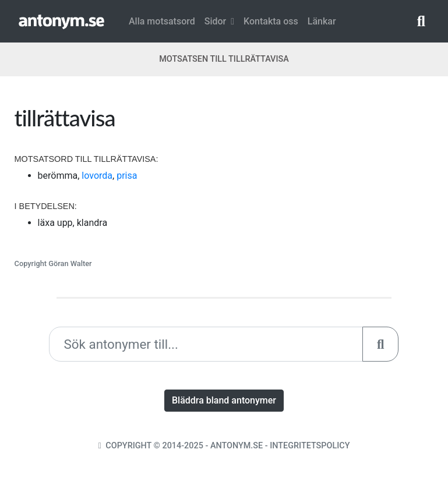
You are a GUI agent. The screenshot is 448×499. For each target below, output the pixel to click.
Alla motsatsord (162, 21)
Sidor (219, 21)
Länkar (322, 21)
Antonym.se (237, 446)
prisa (127, 176)
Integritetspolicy (310, 446)
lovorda (97, 176)
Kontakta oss (271, 21)
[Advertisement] (333, 177)
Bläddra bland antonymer (224, 400)
